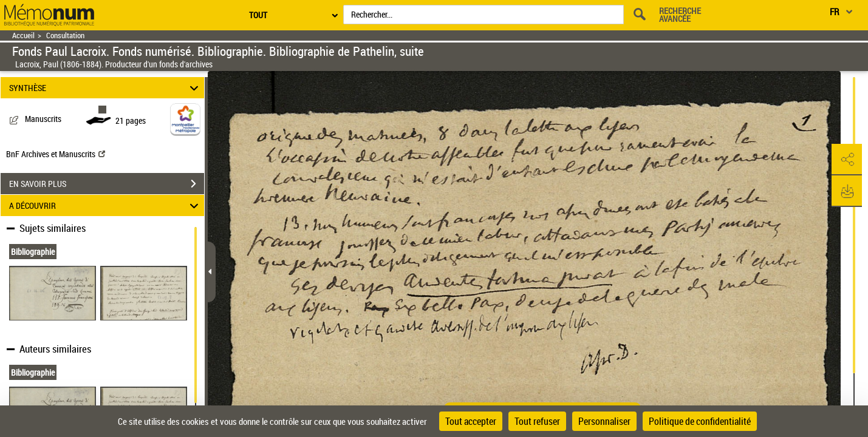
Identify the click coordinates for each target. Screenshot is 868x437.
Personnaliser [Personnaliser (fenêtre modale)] (604, 421)
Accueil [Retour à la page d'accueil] (23, 36)
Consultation (65, 36)
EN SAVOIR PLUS (107, 184)
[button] (847, 160)
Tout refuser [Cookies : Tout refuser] (537, 421)
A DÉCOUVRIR (106, 205)
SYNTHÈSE (106, 88)
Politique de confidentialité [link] (700, 421)
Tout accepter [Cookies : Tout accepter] (471, 421)
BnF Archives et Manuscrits (56, 154)
